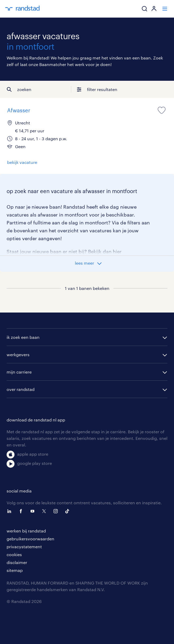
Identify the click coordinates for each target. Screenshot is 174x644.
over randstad (21, 389)
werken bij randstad (26, 531)
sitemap (15, 570)
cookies (14, 554)
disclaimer (17, 562)
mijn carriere (19, 372)
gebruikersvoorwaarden (30, 539)
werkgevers (18, 354)
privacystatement (24, 547)
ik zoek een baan (23, 337)
